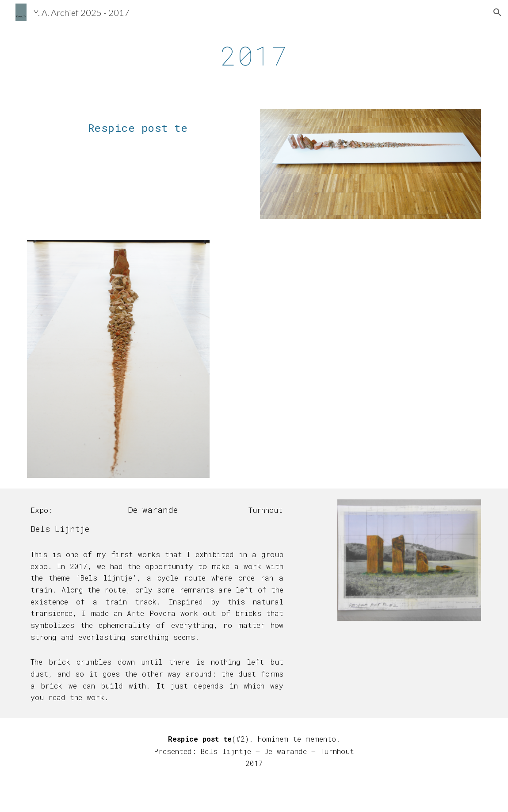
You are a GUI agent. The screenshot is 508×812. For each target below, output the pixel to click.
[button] (497, 12)
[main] (254, 55)
